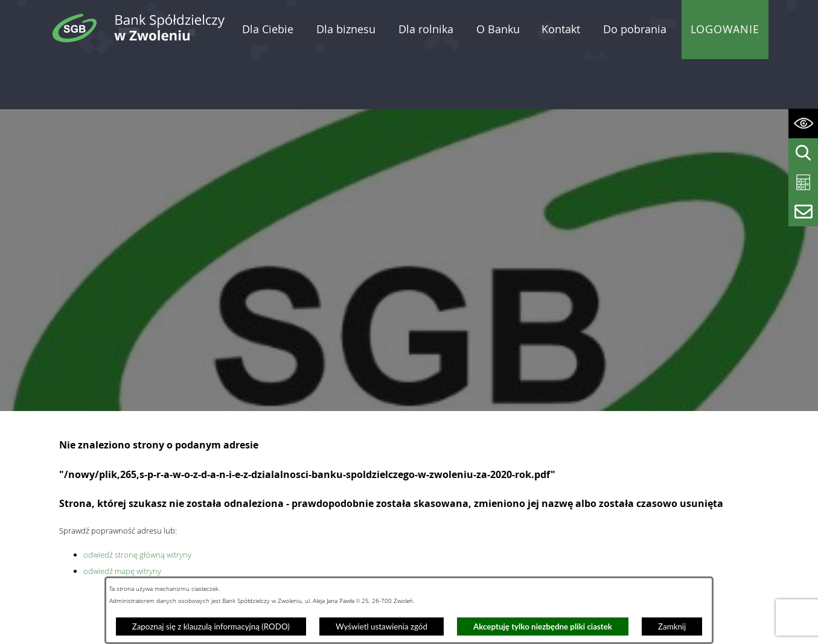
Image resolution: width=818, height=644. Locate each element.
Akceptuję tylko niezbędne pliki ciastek (543, 626)
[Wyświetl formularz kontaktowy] (803, 212)
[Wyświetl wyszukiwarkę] (803, 153)
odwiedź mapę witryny (122, 520)
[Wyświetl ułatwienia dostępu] (803, 123)
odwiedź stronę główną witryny (137, 504)
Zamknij (672, 626)
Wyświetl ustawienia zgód (382, 626)
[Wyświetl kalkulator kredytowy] (803, 183)
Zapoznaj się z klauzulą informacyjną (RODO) (211, 626)
